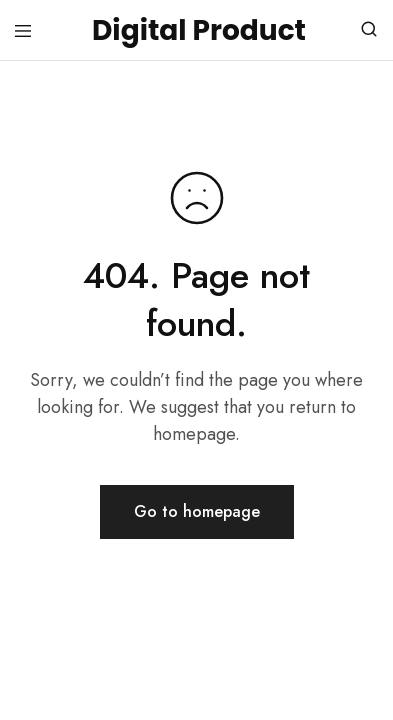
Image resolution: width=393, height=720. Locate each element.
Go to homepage (197, 511)
